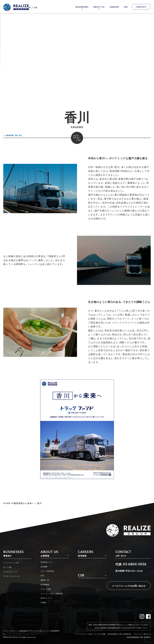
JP (35, 7)
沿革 (40, 576)
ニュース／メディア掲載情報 (51, 593)
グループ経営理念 (46, 572)
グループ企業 (44, 589)
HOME (7, 503)
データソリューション (13, 576)
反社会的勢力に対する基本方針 (120, 632)
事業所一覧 (43, 580)
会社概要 (42, 567)
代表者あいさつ (45, 563)
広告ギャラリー (45, 598)
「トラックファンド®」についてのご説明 (90, 632)
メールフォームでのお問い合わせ (125, 586)
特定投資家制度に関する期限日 (139, 635)
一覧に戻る (15, 135)
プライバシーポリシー (142, 632)
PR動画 (42, 602)
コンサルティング (11, 572)
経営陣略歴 (43, 585)
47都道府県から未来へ (23, 503)
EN (41, 7)
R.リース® (8, 567)
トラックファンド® (12, 563)
